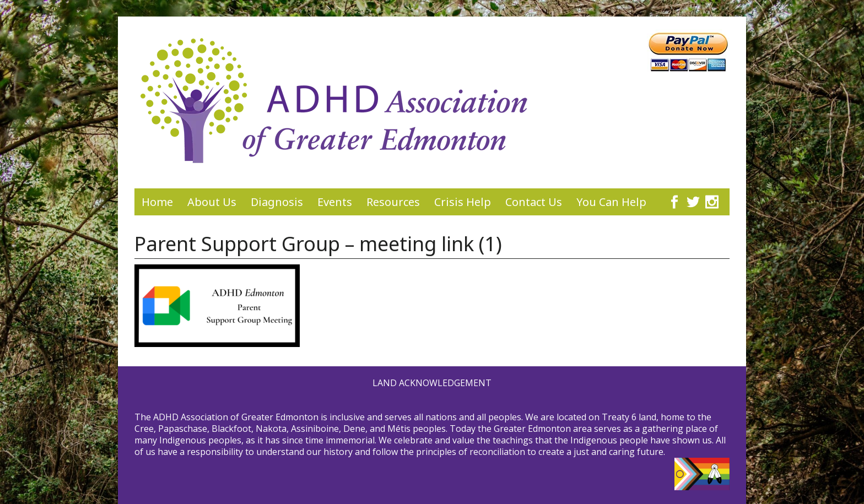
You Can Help (611, 202)
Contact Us (534, 202)
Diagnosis (277, 202)
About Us (212, 202)
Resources (393, 202)
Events (335, 202)
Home (157, 202)
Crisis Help (463, 202)
